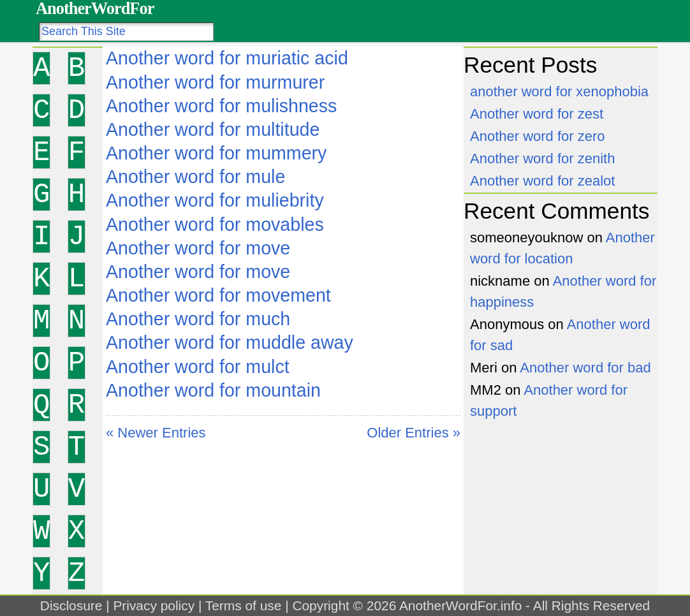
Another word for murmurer (215, 82)
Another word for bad (585, 368)
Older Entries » (414, 433)
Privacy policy (154, 605)
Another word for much (198, 319)
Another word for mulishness (221, 106)
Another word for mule (195, 177)
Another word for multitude (213, 129)
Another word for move (198, 248)
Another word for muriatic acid (227, 58)
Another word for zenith (542, 158)
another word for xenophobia (559, 92)
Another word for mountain (213, 390)
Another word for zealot (542, 181)
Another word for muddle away (230, 342)
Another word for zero (538, 136)
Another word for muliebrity (215, 200)
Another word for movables (215, 224)
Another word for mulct (198, 367)
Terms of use (244, 605)
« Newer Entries (156, 433)
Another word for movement (218, 295)
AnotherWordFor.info (460, 605)
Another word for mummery (216, 153)
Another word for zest (537, 114)
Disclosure (71, 605)
